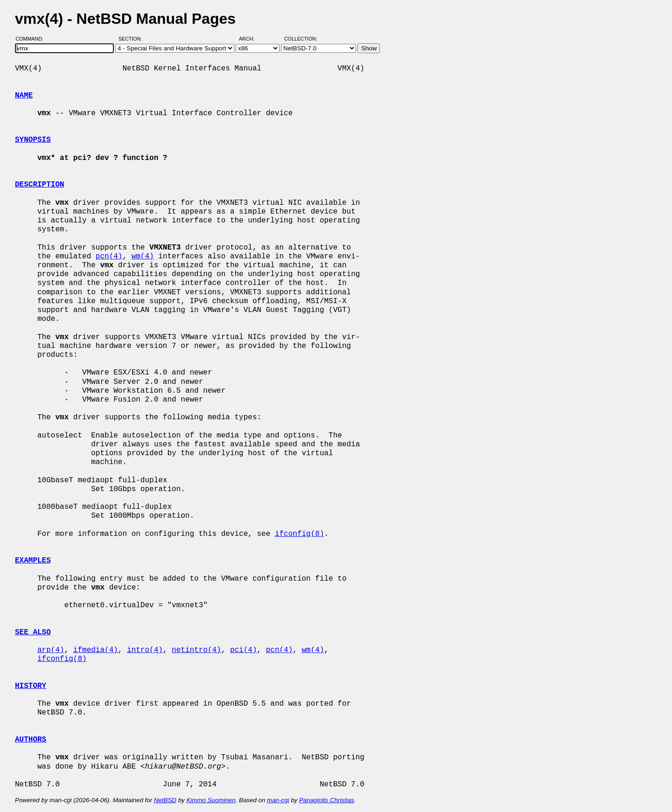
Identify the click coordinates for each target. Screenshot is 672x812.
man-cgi (278, 800)
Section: (132, 39)
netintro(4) (196, 650)
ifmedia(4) (96, 650)
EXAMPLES (33, 561)
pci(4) (244, 650)
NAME (24, 96)
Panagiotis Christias (327, 800)
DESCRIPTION (40, 185)
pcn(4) (109, 257)
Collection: (301, 39)
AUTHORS (31, 740)
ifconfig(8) (300, 534)
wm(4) (143, 257)
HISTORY (31, 686)
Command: (32, 39)
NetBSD (165, 800)
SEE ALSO (33, 632)
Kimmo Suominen (211, 800)
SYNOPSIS (33, 140)
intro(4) (145, 650)
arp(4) (51, 650)
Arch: (251, 39)
